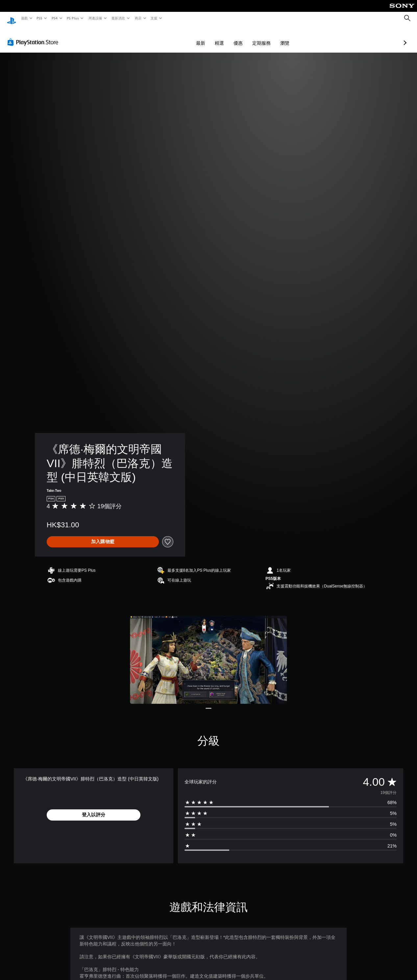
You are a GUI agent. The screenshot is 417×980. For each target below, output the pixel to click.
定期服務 (227, 37)
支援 (154, 18)
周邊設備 (95, 18)
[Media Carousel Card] (208, 654)
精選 (184, 37)
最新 (166, 37)
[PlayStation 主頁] (12, 18)
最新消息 (118, 18)
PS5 (40, 18)
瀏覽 (250, 37)
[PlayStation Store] (34, 36)
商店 (138, 18)
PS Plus (73, 18)
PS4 (55, 18)
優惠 (203, 37)
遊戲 (24, 18)
